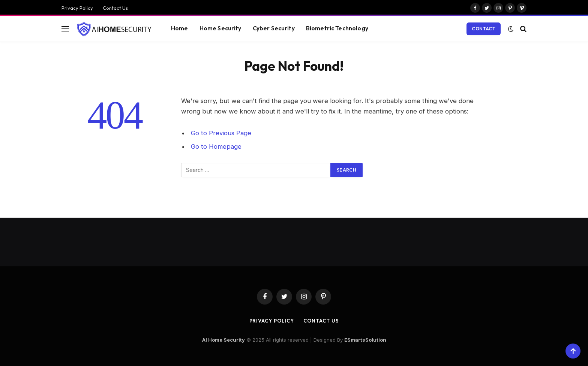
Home (180, 28)
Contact (484, 29)
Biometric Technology (337, 28)
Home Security (220, 28)
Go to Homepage (216, 146)
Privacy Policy (77, 8)
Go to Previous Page (221, 133)
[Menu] (65, 29)
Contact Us (115, 8)
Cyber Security (274, 28)
